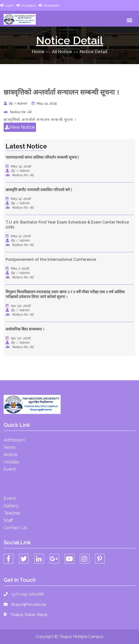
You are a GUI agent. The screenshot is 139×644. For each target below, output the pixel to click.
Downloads (51, 6)
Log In (10, 6)
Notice (11, 454)
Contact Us (15, 528)
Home (38, 52)
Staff (8, 520)
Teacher (12, 513)
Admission (14, 440)
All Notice (62, 52)
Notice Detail (93, 52)
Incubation (29, 6)
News (10, 447)
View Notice (20, 127)
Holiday (12, 462)
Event (10, 469)
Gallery (11, 506)
